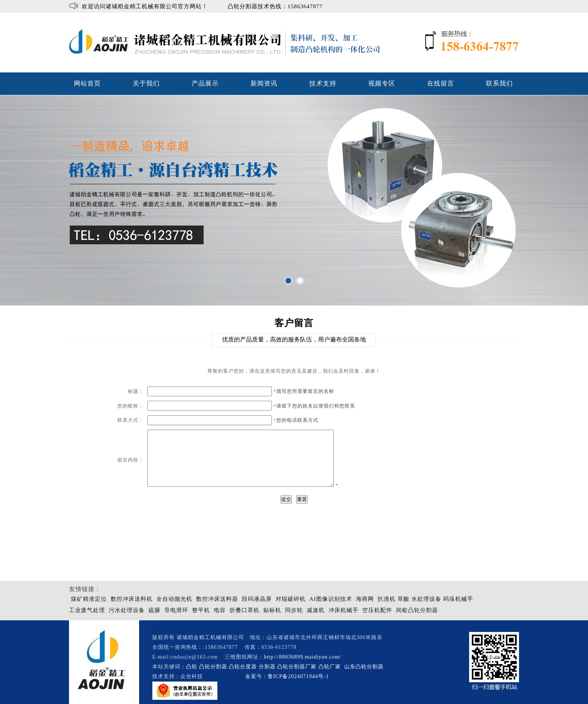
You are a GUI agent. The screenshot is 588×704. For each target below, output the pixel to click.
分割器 (267, 667)
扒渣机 (387, 599)
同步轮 (294, 610)
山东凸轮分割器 (365, 667)
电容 (220, 610)
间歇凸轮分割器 (417, 610)
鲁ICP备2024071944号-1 (298, 676)
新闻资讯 (264, 83)
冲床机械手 (343, 610)
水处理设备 (426, 599)
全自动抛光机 (174, 599)
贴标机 (272, 610)
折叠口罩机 (244, 610)
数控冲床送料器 (217, 599)
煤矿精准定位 (89, 599)
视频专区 (382, 83)
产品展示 (205, 83)
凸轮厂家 (330, 667)
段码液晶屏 (257, 599)
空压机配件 (377, 610)
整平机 (201, 610)
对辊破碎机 (291, 599)
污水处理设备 (127, 610)
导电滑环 (176, 610)
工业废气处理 (87, 610)
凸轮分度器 (243, 667)
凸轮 (192, 667)
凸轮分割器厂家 (298, 667)
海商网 (365, 599)
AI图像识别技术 (331, 599)
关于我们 (146, 83)
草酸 (403, 599)
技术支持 (323, 83)
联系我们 (499, 83)
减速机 (316, 610)
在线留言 (441, 83)
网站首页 (87, 83)
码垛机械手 (458, 599)
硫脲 (154, 610)
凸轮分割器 (213, 667)
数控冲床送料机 (132, 599)
